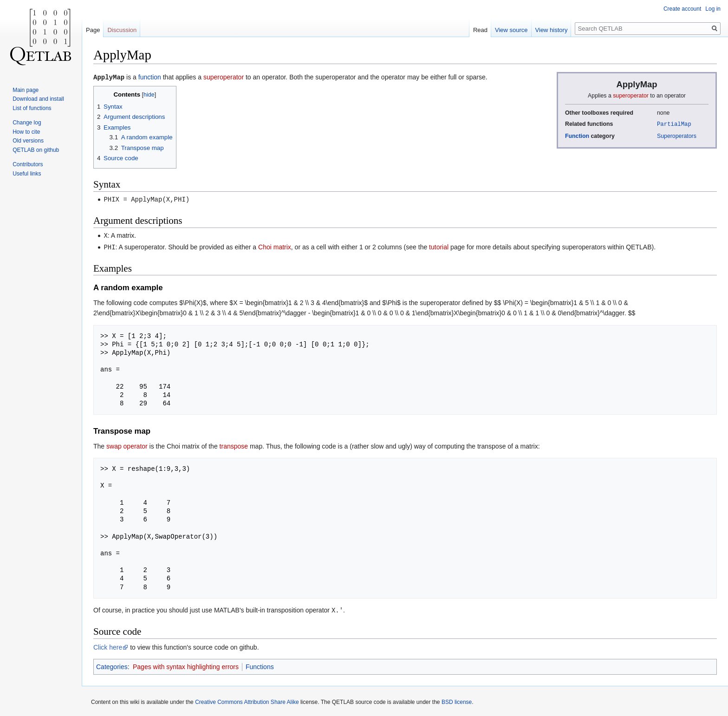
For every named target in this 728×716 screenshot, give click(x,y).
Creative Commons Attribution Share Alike (247, 700)
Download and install (38, 99)
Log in (713, 9)
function (150, 77)
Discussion (122, 30)
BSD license (457, 700)
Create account (682, 9)
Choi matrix (275, 246)
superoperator (631, 96)
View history (552, 30)
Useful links (27, 174)
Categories (112, 664)
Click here (108, 645)
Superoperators (677, 136)
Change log (27, 123)
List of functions (32, 108)
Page (93, 30)
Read (480, 30)
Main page (26, 90)
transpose (234, 444)
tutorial (439, 246)
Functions (260, 664)
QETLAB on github (36, 150)
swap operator (127, 444)
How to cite (26, 132)
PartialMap (674, 124)
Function (577, 136)
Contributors (28, 164)
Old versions (28, 141)
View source (511, 30)
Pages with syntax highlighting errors (186, 664)
